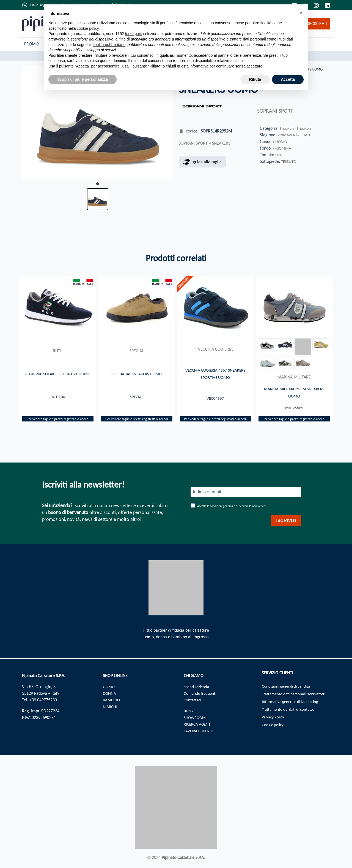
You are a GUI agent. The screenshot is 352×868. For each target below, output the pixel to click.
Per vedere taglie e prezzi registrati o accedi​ (58, 420)
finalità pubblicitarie (109, 45)
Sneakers (288, 129)
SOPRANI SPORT (275, 111)
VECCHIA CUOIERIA (215, 349)
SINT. (280, 155)
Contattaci (193, 700)
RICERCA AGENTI (199, 724)
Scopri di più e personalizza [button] (82, 79)
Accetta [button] (288, 79)
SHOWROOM (196, 717)
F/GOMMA (282, 148)
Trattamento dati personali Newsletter (296, 695)
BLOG (189, 711)
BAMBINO (112, 700)
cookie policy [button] (88, 28)
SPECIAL (137, 351)
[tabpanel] (98, 123)
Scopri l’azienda (198, 687)
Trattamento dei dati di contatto (290, 711)
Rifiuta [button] (255, 79)
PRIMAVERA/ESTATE (295, 135)
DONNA (110, 693)
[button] (301, 13)
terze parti (134, 34)
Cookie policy (274, 728)
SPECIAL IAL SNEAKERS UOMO (137, 374)
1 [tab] (98, 184)
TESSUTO (289, 162)
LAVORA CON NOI (200, 731)
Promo (31, 44)
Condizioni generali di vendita (288, 687)
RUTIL (58, 349)
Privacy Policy (274, 720)
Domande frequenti (201, 693)
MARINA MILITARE (294, 377)
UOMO (282, 142)
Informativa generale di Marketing (293, 703)
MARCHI (110, 706)
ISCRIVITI (286, 520)
